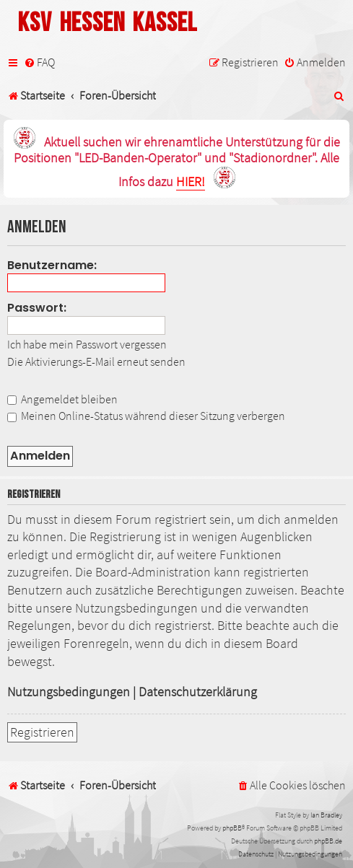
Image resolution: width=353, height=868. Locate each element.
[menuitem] (39, 62)
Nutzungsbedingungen (69, 692)
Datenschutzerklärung (198, 692)
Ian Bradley (326, 815)
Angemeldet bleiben (62, 399)
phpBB (232, 828)
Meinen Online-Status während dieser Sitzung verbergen (146, 416)
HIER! (191, 182)
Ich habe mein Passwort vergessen (87, 344)
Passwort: (37, 308)
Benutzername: (52, 265)
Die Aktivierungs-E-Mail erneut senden (96, 361)
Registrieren (42, 732)
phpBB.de (328, 841)
